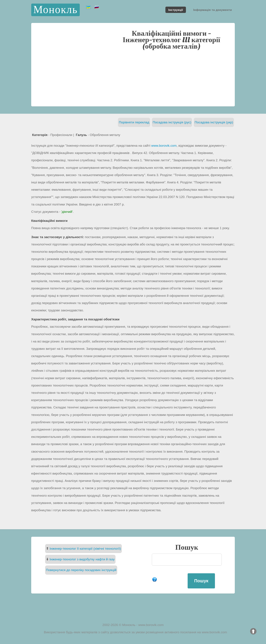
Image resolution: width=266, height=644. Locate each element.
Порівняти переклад (134, 122)
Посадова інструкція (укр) (214, 122)
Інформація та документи (213, 10)
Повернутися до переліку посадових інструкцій (81, 570)
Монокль (55, 10)
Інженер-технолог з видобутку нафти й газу (82, 559)
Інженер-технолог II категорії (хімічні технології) (85, 549)
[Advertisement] (133, 78)
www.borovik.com (164, 146)
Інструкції (176, 10)
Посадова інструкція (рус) (172, 122)
